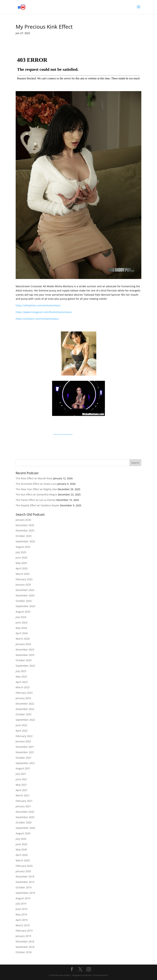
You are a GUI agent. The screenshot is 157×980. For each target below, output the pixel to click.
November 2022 (25, 709)
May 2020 (21, 849)
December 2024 (25, 590)
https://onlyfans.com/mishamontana (37, 319)
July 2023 (21, 671)
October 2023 (24, 660)
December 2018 (25, 941)
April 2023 (22, 682)
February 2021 (24, 801)
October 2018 (24, 952)
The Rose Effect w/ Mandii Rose (34, 478)
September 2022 (25, 720)
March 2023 (23, 687)
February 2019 (24, 931)
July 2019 (21, 904)
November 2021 (25, 752)
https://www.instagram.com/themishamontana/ (44, 312)
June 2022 (21, 725)
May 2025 (21, 563)
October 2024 (24, 601)
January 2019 (23, 936)
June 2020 (21, 844)
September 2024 (25, 606)
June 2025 (21, 558)
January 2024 (23, 644)
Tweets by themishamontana (63, 434)
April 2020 (22, 855)
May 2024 (21, 628)
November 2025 (25, 530)
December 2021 (25, 747)
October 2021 (24, 758)
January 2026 (23, 520)
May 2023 (21, 677)
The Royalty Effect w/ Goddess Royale (37, 505)
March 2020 (23, 860)
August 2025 (23, 547)
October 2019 (24, 887)
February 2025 (24, 579)
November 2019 (25, 882)
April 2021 (22, 790)
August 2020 (23, 833)
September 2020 (25, 828)
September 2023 (25, 666)
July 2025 (21, 552)
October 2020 (24, 822)
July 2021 (21, 774)
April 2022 (22, 731)
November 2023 (25, 655)
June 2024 (21, 622)
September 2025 (25, 541)
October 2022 (24, 714)
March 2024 (23, 639)
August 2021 (23, 768)
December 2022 (25, 704)
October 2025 (24, 536)
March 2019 (23, 925)
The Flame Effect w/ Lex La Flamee (36, 500)
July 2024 (21, 617)
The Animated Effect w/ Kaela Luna (36, 484)
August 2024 (23, 612)
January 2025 (23, 585)
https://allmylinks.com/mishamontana (38, 305)
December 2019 (25, 877)
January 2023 (23, 698)
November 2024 (25, 595)
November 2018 (25, 947)
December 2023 (25, 650)
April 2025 (22, 568)
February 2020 (24, 866)
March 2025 (23, 574)
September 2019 (25, 893)
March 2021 (23, 795)
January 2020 (23, 871)
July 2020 (21, 839)
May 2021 (21, 785)
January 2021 (23, 806)
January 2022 (23, 741)
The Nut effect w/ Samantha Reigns (36, 494)
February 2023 (24, 693)
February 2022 (24, 736)
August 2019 (23, 898)
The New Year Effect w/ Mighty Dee (36, 489)
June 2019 (21, 909)
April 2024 (22, 633)
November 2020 (25, 817)
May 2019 (21, 914)
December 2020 (25, 812)
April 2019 (22, 920)
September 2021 (25, 763)
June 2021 (21, 779)
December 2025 (25, 525)
